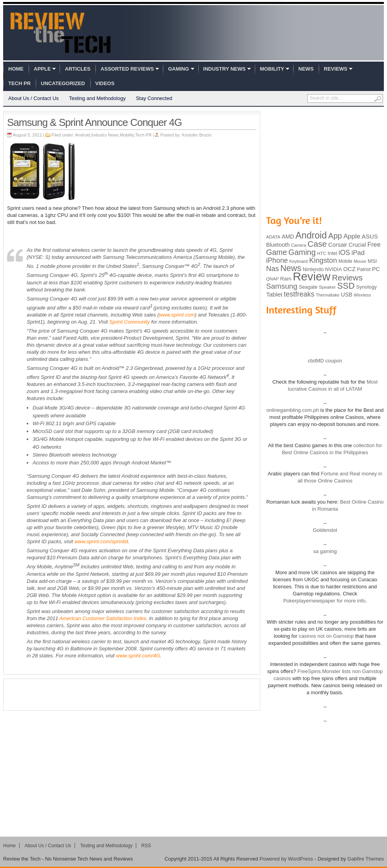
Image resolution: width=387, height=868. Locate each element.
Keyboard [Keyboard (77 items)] (298, 261)
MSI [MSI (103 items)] (372, 261)
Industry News (225, 69)
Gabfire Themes (366, 859)
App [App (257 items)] (335, 236)
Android (83, 135)
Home (16, 69)
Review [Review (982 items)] (312, 276)
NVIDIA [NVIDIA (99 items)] (333, 269)
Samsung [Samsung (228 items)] (282, 286)
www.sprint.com (177, 315)
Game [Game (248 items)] (277, 252)
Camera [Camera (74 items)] (298, 245)
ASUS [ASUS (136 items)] (370, 236)
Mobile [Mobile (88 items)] (345, 261)
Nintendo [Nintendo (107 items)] (313, 269)
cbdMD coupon (325, 361)
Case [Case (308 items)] (317, 244)
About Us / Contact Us (34, 98)
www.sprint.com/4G (138, 656)
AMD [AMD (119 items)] (288, 237)
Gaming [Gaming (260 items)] (302, 252)
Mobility (272, 69)
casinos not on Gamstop (326, 636)
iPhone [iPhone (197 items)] (277, 260)
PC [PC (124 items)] (376, 269)
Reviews (336, 69)
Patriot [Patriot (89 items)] (364, 269)
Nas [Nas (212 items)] (273, 268)
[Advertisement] (132, 695)
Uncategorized (63, 83)
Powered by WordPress (286, 859)
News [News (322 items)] (291, 268)
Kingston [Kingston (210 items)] (323, 260)
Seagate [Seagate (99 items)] (308, 287)
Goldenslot (325, 530)
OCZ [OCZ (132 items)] (350, 269)
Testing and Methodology (98, 98)
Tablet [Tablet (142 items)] (274, 294)
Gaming (178, 69)
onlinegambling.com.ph (293, 410)
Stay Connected (154, 98)
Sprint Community (129, 322)
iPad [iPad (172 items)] (358, 253)
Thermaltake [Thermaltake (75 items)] (328, 295)
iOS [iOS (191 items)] (344, 253)
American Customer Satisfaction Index (103, 618)
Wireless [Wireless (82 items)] (362, 295)
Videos (105, 83)
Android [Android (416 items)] (311, 235)
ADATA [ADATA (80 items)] (273, 237)
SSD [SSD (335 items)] (346, 286)
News (306, 69)
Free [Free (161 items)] (374, 244)
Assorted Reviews (127, 69)
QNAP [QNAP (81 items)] (272, 279)
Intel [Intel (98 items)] (332, 253)
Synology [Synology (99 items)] (366, 287)
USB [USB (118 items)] (346, 295)
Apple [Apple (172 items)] (352, 236)
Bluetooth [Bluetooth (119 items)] (278, 245)
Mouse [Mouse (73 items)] (360, 261)
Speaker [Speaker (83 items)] (328, 287)
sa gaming (325, 551)
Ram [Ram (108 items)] (286, 279)
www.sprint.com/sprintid (101, 541)
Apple (42, 69)
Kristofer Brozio (196, 135)
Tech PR (19, 83)
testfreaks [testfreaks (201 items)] (299, 294)
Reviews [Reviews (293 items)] (347, 278)
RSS (146, 846)
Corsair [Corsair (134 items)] (338, 245)
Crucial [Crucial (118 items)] (357, 245)
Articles (78, 69)
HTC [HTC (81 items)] (322, 253)
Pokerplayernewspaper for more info (324, 601)
